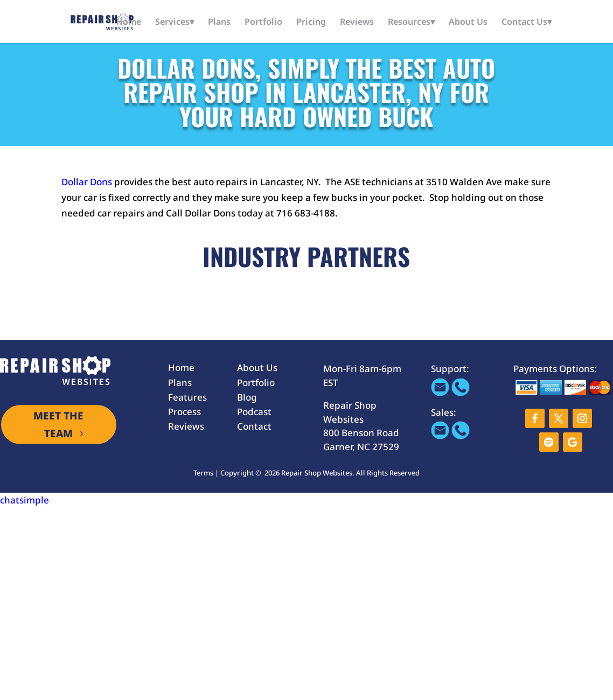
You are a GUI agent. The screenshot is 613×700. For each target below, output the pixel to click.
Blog (247, 397)
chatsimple (25, 500)
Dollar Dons (88, 182)
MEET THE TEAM (58, 424)
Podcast (254, 412)
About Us (468, 23)
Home (129, 23)
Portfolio (263, 23)
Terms (203, 473)
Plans (219, 23)
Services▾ (175, 23)
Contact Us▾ (527, 23)
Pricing (311, 23)
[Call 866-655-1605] (461, 393)
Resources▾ (411, 23)
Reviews (357, 23)
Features (187, 397)
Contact (254, 426)
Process (184, 412)
